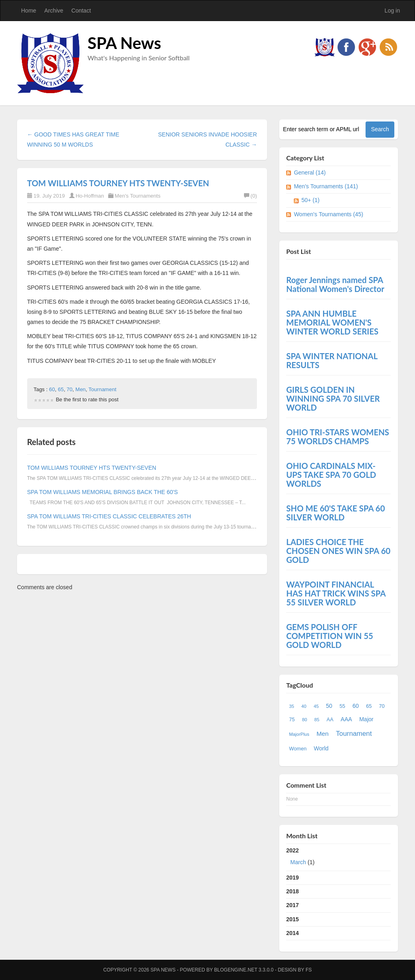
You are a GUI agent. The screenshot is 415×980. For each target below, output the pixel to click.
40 (304, 706)
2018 (292, 891)
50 (329, 706)
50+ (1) (311, 200)
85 (317, 720)
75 (292, 720)
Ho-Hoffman (90, 196)
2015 (292, 919)
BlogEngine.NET (235, 970)
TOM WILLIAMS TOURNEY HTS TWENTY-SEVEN (118, 183)
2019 (292, 878)
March (298, 862)
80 (304, 720)
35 (291, 706)
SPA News (124, 43)
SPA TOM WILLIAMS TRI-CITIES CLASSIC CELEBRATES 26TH (109, 516)
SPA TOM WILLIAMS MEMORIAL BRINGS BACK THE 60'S (103, 492)
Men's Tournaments (138, 196)
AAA (347, 719)
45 (316, 706)
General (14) (310, 173)
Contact (81, 11)
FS (309, 970)
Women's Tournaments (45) (328, 214)
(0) (250, 196)
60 (52, 389)
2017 (292, 905)
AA (330, 720)
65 (61, 389)
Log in (392, 11)
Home (29, 11)
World (321, 748)
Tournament (102, 389)
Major (366, 719)
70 (69, 389)
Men (80, 389)
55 (342, 706)
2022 (338, 858)
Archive (54, 11)
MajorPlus (299, 734)
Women (298, 749)
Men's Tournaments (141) (326, 186)
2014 (292, 933)
